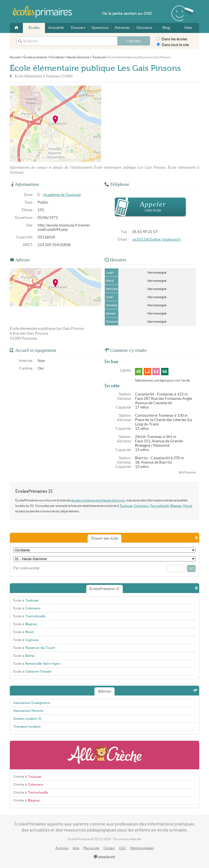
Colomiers (141, 506)
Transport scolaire (27, 727)
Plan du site (91, 848)
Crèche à (27, 777)
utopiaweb (104, 857)
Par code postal (26, 568)
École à (26, 600)
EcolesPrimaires (45, 12)
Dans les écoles (172, 39)
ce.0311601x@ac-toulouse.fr (157, 239)
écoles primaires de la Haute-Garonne (98, 500)
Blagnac (176, 506)
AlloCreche (104, 755)
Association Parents (28, 711)
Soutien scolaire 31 (27, 719)
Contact (109, 848)
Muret (188, 506)
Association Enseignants (32, 703)
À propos (62, 848)
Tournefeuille (159, 506)
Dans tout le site (173, 45)
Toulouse (126, 506)
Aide (76, 848)
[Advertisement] (150, 124)
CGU (122, 848)
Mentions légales (142, 848)
